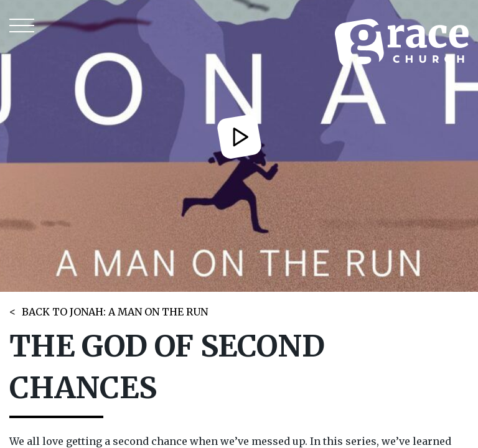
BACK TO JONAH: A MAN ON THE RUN (115, 312)
